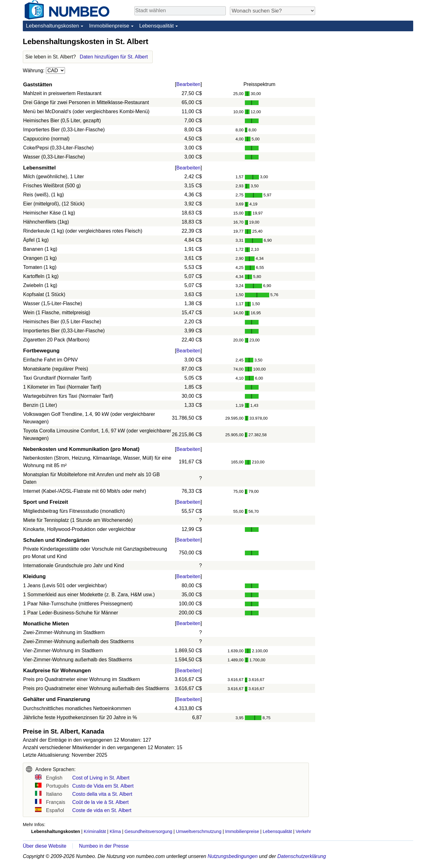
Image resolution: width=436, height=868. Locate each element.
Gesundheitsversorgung (149, 831)
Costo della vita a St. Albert (102, 794)
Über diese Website (45, 846)
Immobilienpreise (109, 26)
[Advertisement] (366, 76)
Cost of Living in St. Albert (101, 778)
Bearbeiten (188, 84)
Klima (115, 831)
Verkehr (304, 831)
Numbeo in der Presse (104, 846)
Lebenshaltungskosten (52, 26)
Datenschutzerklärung (302, 856)
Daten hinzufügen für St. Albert (114, 57)
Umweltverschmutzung (199, 831)
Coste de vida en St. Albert (102, 810)
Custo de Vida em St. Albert (103, 786)
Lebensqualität (157, 26)
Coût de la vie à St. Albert (100, 802)
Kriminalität (95, 831)
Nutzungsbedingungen (233, 856)
